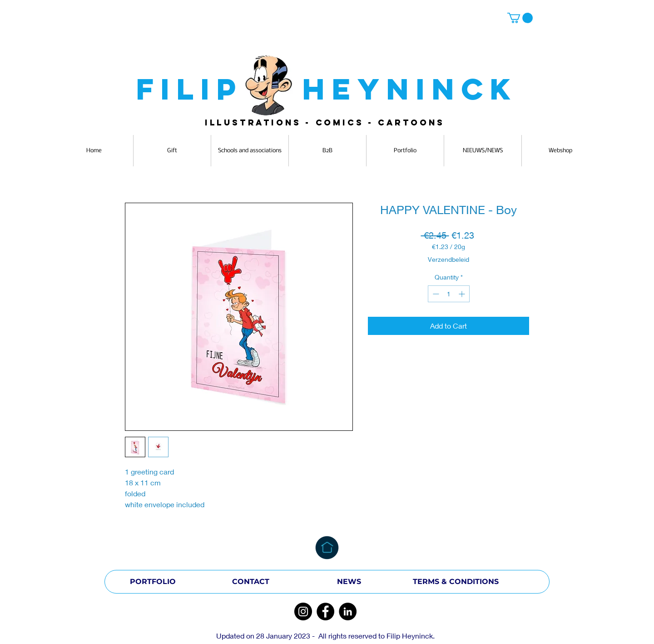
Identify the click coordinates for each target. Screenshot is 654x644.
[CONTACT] (251, 582)
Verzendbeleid (448, 259)
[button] (520, 18)
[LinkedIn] (348, 612)
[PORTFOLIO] (153, 582)
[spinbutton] (449, 294)
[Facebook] (325, 612)
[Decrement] (435, 294)
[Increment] (463, 294)
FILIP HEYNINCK (327, 89)
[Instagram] (303, 612)
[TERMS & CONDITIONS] (456, 582)
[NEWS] (349, 582)
